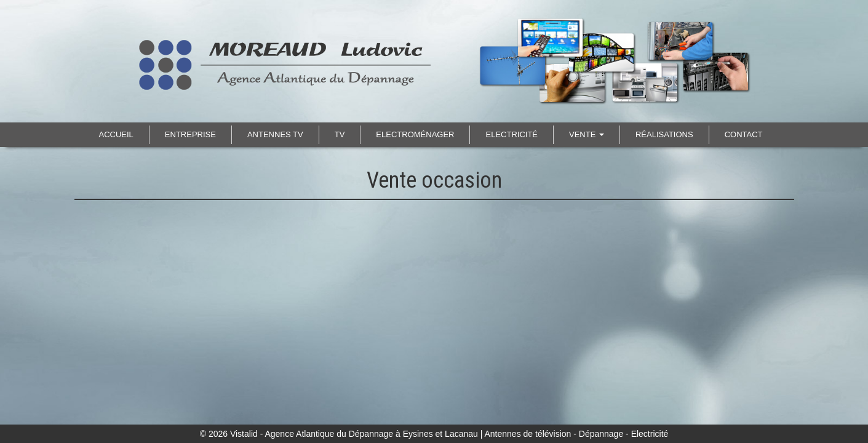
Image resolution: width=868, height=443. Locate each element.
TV (340, 134)
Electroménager (415, 134)
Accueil (116, 134)
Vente (587, 134)
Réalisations (664, 134)
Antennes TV (275, 134)
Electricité (512, 134)
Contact (744, 134)
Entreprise (190, 134)
